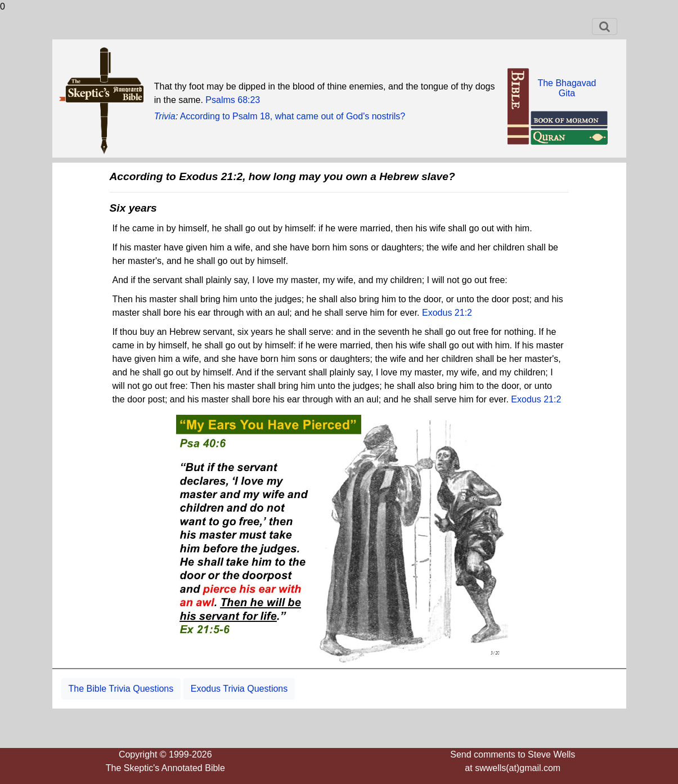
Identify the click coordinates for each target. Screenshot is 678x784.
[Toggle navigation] (605, 26)
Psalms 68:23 (233, 100)
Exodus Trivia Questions (239, 689)
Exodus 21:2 (447, 313)
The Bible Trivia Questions (121, 689)
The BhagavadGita (567, 88)
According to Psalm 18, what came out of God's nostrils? (293, 116)
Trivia (165, 116)
